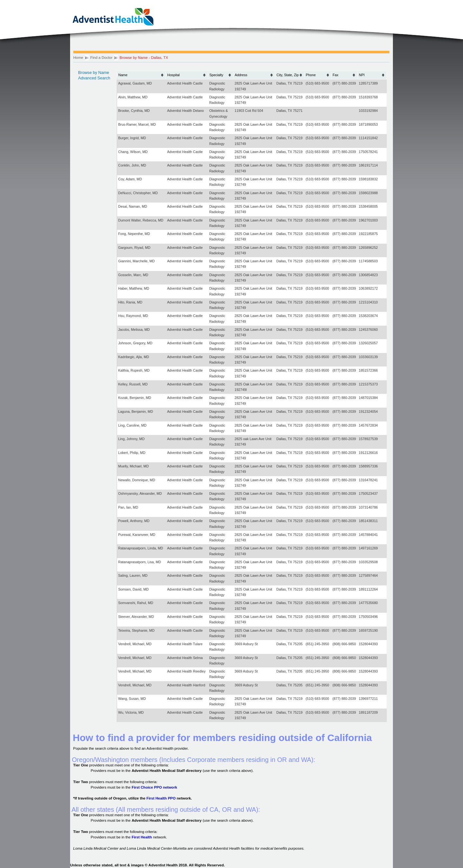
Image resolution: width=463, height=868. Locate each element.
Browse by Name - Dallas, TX (144, 58)
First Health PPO (161, 798)
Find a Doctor (101, 58)
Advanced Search (94, 78)
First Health (142, 837)
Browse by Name (94, 73)
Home (78, 58)
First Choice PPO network (154, 787)
